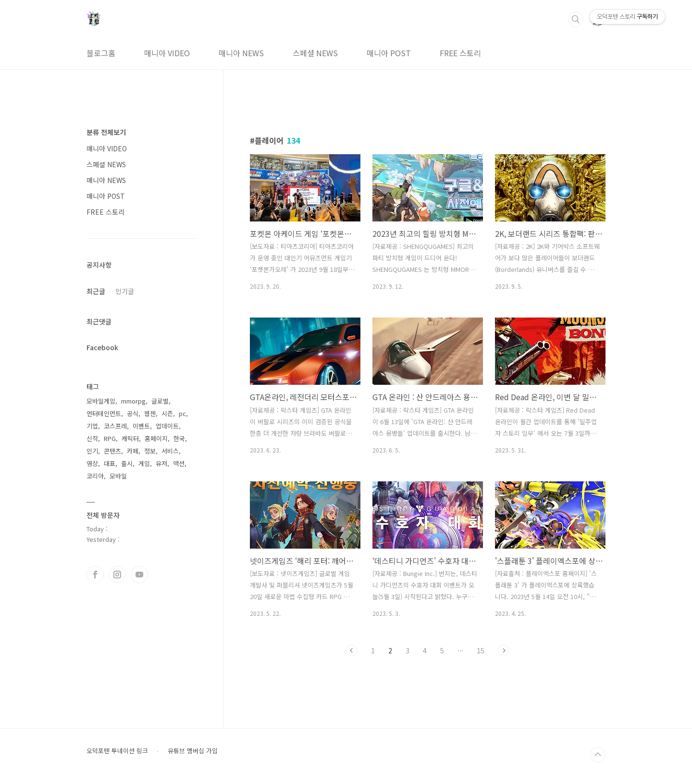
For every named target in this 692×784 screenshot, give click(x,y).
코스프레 (115, 426)
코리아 (95, 476)
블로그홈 (101, 53)
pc (182, 413)
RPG (110, 438)
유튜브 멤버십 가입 (193, 751)
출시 (127, 463)
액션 (179, 463)
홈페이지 (156, 438)
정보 (150, 451)
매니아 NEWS (241, 53)
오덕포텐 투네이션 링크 (117, 751)
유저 (161, 463)
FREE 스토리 (460, 53)
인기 (92, 451)
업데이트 (167, 426)
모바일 (118, 476)
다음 (504, 650)
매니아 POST (389, 53)
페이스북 (95, 575)
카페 (133, 451)
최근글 (96, 291)
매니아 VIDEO (167, 53)
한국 (179, 438)
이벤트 (141, 426)
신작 (92, 438)
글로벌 (160, 401)
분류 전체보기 (106, 132)
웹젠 (150, 413)
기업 (92, 426)
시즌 (167, 413)
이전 (352, 650)
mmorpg (133, 401)
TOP (598, 755)
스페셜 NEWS (315, 53)
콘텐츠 (112, 451)
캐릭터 (130, 438)
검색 (576, 19)
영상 (92, 463)
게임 (144, 463)
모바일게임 (101, 401)
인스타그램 (117, 575)
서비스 (170, 451)
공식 (133, 413)
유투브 (139, 575)
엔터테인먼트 (104, 413)
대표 (110, 463)
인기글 (125, 291)
